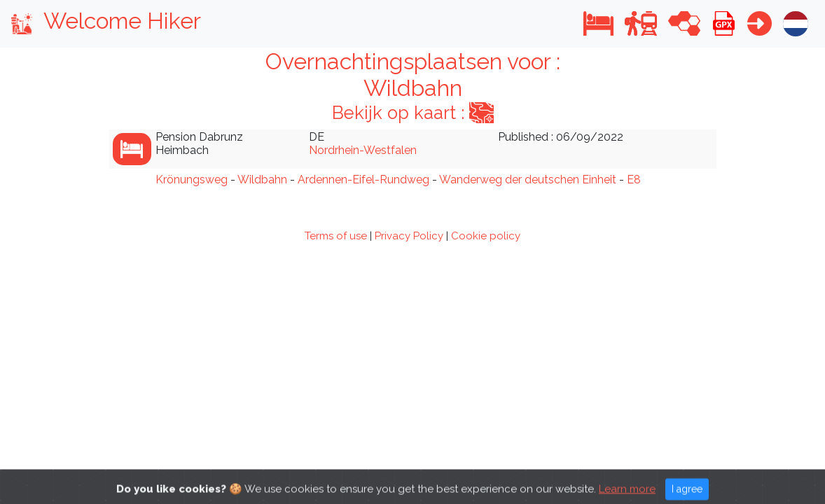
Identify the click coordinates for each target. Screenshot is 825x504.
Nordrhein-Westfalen (363, 150)
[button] (598, 23)
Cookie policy (486, 236)
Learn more (627, 493)
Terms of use (336, 236)
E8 (634, 180)
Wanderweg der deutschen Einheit (528, 180)
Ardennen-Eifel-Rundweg (363, 180)
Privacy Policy (409, 236)
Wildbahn (262, 180)
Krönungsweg (192, 180)
